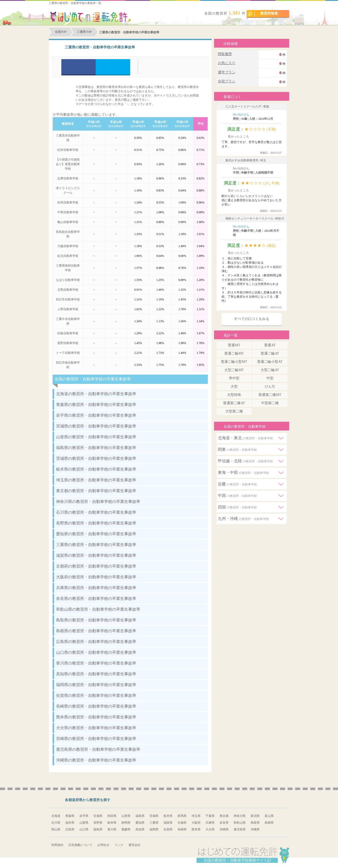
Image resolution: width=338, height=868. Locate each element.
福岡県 (154, 829)
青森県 (70, 816)
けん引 (270, 387)
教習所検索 (263, 14)
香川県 (112, 829)
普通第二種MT (270, 395)
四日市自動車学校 (68, 299)
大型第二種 (234, 411)
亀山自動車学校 (68, 222)
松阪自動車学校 (68, 333)
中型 (270, 378)
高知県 (140, 829)
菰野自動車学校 (68, 343)
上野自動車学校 (68, 309)
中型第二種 (270, 403)
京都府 (182, 823)
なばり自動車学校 (68, 280)
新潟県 (255, 816)
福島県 (140, 816)
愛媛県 (126, 829)
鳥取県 (255, 823)
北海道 (56, 816)
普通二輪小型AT (270, 362)
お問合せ (103, 845)
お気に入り (227, 63)
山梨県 (84, 823)
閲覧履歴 (225, 54)
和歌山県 (240, 823)
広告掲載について (80, 845)
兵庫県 (210, 823)
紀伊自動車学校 (68, 150)
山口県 (84, 829)
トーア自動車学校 (68, 353)
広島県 (70, 829)
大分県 (210, 829)
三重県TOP (84, 32)
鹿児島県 (240, 829)
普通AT (270, 345)
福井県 (70, 823)
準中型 (234, 378)
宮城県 (98, 816)
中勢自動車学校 (68, 212)
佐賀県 (168, 829)
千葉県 (210, 816)
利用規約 (57, 845)
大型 (234, 387)
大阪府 (196, 823)
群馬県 (182, 816)
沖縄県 (255, 829)
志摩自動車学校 (68, 178)
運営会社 (134, 845)
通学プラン (227, 72)
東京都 (224, 816)
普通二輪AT (270, 353)
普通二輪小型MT (234, 362)
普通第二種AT (234, 403)
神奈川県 (240, 816)
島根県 (269, 823)
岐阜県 (112, 823)
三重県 (154, 823)
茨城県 (154, 816)
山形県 (126, 816)
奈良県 (224, 823)
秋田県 (112, 816)
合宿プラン (227, 81)
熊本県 (196, 829)
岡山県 (56, 829)
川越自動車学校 (68, 246)
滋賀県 (168, 823)
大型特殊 (234, 395)
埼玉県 (196, 816)
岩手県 (84, 816)
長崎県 (182, 829)
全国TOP (61, 32)
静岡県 (126, 823)
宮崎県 (224, 829)
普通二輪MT (234, 353)
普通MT (234, 345)
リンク (119, 845)
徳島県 (98, 829)
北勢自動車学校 (68, 290)
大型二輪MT (234, 370)
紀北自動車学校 (68, 256)
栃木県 (168, 816)
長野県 (98, 823)
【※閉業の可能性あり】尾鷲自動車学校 (68, 164)
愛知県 (140, 823)
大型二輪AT (270, 370)
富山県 (269, 816)
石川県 (56, 823)
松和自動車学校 (68, 202)
